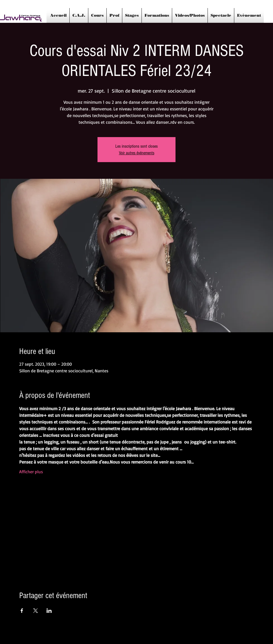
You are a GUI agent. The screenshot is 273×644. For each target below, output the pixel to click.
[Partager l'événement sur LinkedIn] (49, 611)
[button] (132, 15)
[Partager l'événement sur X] (36, 611)
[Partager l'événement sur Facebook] (22, 611)
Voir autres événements (137, 153)
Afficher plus (31, 472)
